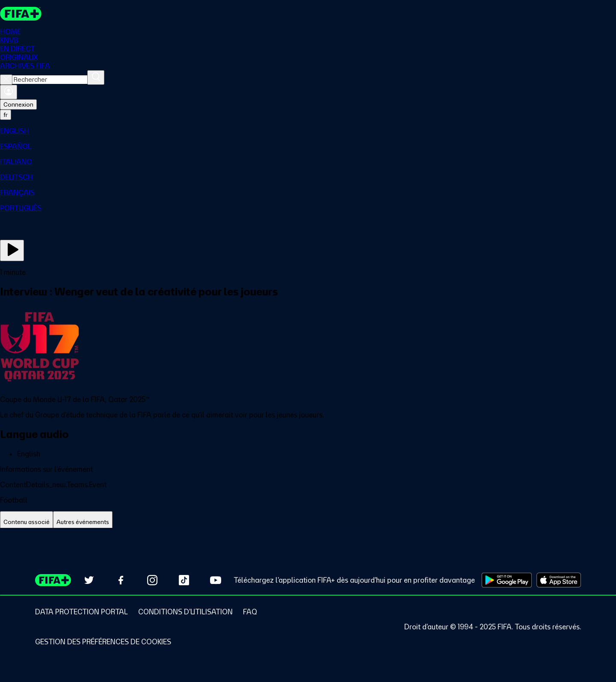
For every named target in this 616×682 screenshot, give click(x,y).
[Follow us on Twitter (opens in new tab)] (89, 580)
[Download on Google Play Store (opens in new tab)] (507, 580)
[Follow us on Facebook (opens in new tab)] (121, 580)
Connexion (18, 104)
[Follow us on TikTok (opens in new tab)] (184, 580)
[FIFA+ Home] (21, 14)
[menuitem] (308, 131)
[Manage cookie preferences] (103, 642)
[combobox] (50, 80)
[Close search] (6, 80)
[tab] (27, 522)
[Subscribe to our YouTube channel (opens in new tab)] (216, 580)
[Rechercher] (96, 77)
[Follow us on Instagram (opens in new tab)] (152, 580)
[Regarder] (12, 250)
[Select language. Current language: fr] (6, 115)
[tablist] (308, 522)
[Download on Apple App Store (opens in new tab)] (559, 580)
